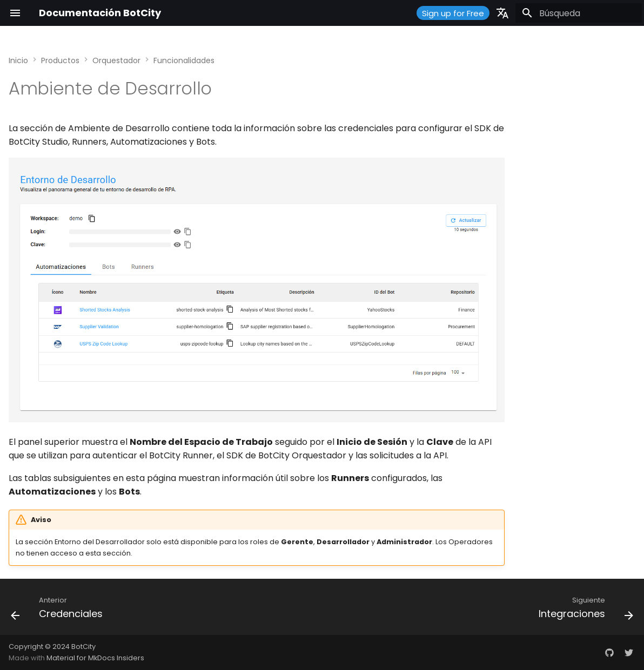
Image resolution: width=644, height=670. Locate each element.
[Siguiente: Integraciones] (583, 610)
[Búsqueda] (579, 13)
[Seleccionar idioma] (502, 13)
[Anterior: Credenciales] (60, 610)
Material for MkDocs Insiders (95, 658)
